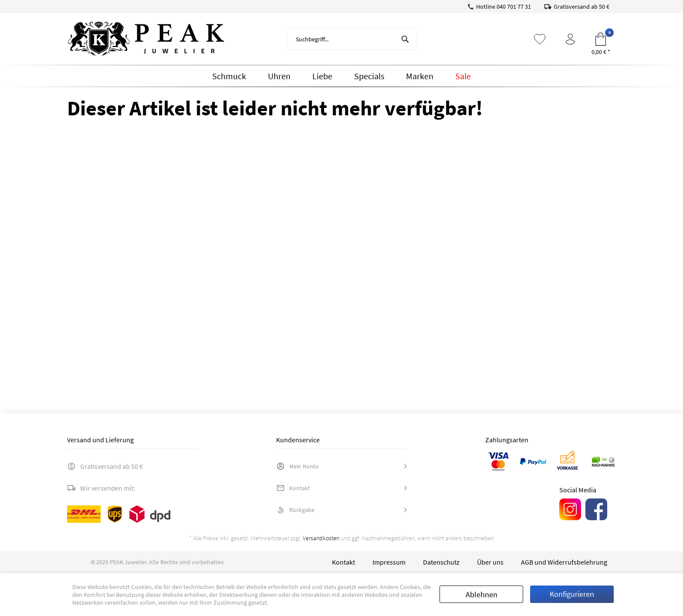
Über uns (490, 562)
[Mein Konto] (570, 39)
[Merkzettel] (540, 39)
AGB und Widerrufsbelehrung (564, 562)
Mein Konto (298, 466)
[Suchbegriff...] (352, 39)
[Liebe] (322, 76)
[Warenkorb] (601, 39)
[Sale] (463, 76)
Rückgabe (295, 510)
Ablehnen (482, 594)
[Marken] (420, 76)
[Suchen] (405, 39)
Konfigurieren (572, 594)
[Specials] (369, 76)
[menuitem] (352, 39)
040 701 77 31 (514, 7)
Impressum (389, 562)
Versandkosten (321, 538)
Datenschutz (441, 562)
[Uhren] (279, 76)
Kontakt (293, 488)
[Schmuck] (229, 76)
